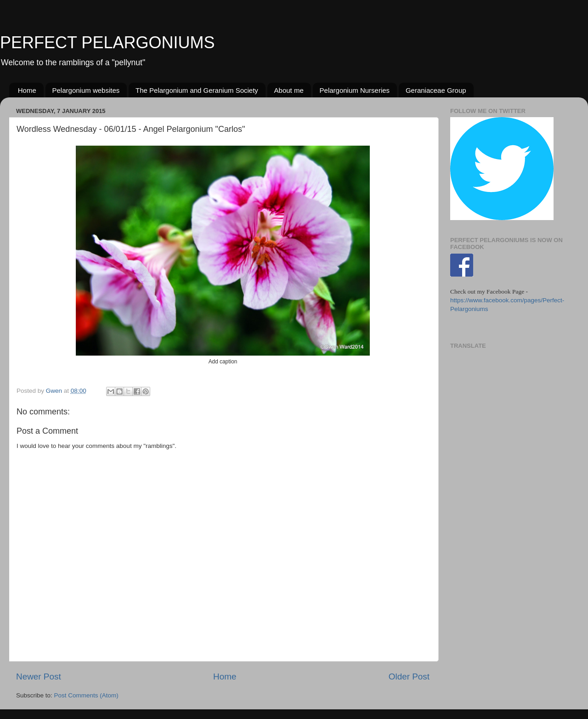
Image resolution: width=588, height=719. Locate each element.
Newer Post (39, 677)
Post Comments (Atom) (86, 695)
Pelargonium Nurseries (355, 90)
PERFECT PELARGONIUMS (107, 42)
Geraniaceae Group (436, 90)
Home (27, 90)
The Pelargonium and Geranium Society (197, 90)
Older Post (409, 677)
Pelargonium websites (86, 90)
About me (289, 90)
